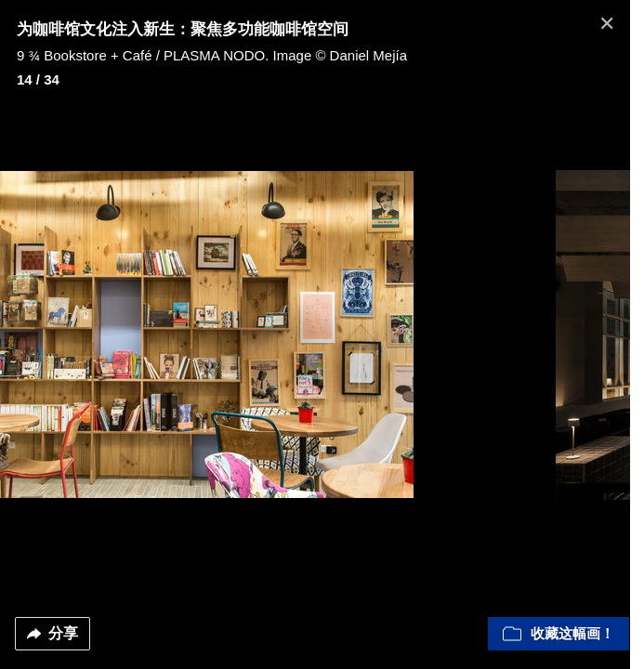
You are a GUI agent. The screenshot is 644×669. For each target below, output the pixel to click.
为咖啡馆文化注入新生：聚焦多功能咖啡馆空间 (183, 29)
